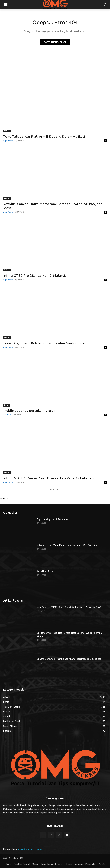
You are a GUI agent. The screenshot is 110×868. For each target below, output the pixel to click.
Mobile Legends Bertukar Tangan (30, 411)
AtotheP (7, 415)
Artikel (7, 131)
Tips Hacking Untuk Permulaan (53, 519)
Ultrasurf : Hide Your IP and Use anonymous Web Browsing (67, 545)
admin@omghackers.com (30, 849)
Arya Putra (8, 141)
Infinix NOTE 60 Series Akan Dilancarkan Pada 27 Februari (48, 478)
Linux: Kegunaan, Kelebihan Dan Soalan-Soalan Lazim (45, 343)
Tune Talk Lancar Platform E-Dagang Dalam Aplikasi (44, 136)
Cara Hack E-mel (46, 571)
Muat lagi (55, 489)
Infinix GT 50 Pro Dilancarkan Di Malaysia (35, 275)
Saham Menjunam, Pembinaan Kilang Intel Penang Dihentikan (69, 659)
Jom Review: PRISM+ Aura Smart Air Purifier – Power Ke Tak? (69, 607)
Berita (7, 405)
